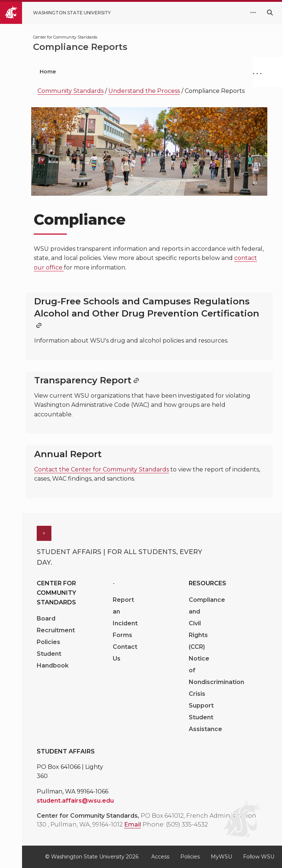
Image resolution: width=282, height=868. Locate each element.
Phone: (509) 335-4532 (175, 824)
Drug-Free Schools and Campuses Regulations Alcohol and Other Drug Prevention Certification (147, 307)
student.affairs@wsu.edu (75, 801)
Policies (48, 642)
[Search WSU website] (270, 13)
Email (133, 824)
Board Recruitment (56, 624)
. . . (257, 72)
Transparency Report (83, 380)
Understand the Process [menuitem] (163, 72)
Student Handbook (53, 660)
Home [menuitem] (48, 72)
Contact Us (125, 653)
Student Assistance (205, 723)
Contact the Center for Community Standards (102, 469)
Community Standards (70, 91)
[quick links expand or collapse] (253, 13)
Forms (122, 635)
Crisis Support (201, 700)
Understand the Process (144, 91)
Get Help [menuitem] (91, 72)
